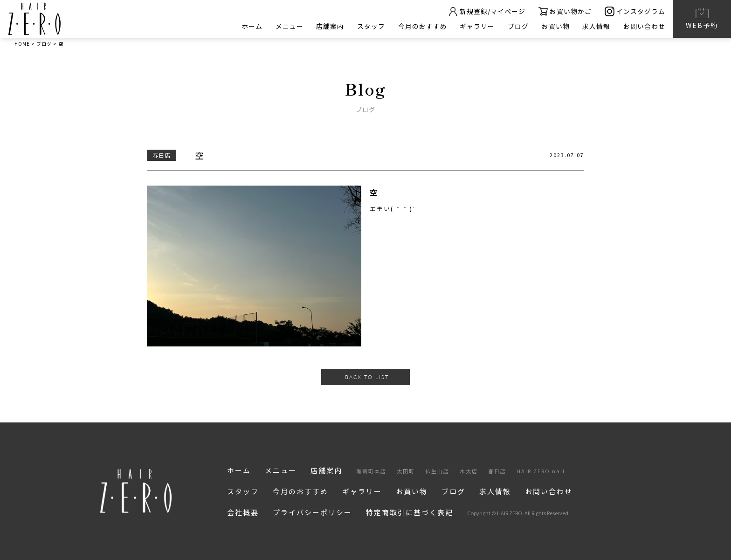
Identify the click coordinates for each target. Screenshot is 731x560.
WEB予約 (702, 18)
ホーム (251, 26)
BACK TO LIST (367, 377)
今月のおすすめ (422, 26)
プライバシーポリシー (312, 512)
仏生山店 (437, 471)
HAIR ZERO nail (541, 471)
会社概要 (243, 512)
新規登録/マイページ (486, 11)
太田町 (406, 471)
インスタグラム (635, 11)
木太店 (469, 471)
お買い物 (555, 26)
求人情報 (596, 26)
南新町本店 (371, 471)
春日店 (497, 471)
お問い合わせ (644, 26)
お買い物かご (565, 11)
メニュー (288, 26)
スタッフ (370, 26)
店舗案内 (329, 26)
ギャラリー (477, 26)
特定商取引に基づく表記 (410, 512)
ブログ (518, 26)
